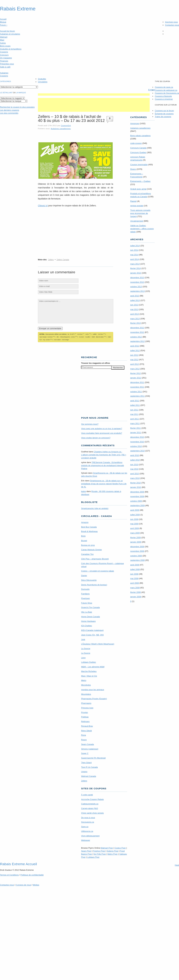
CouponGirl (66, 125)
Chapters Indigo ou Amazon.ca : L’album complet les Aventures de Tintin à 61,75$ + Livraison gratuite (104, 454)
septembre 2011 (137, 396)
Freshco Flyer (99, 851)
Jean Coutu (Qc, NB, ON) (92, 634)
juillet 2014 (135, 246)
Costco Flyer (120, 847)
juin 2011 (134, 410)
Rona (83, 735)
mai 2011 (134, 414)
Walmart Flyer (107, 847)
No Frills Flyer (100, 854)
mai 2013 (134, 309)
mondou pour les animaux (93, 689)
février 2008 (135, 592)
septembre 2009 (137, 505)
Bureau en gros (88, 545)
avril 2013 (134, 314)
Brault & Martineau (89, 531)
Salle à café (5, 67)
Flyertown (85, 598)
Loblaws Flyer (93, 857)
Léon (83, 657)
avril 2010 (134, 474)
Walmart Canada (89, 776)
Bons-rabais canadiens (140, 136)
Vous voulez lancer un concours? (96, 437)
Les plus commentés (9, 113)
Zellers (51, 260)
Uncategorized (137, 221)
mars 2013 (135, 319)
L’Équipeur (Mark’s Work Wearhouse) (98, 643)
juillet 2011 (135, 405)
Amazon (85, 522)
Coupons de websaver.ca (166, 90)
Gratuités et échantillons (11, 49)
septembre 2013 (137, 291)
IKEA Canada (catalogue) (92, 630)
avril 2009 (134, 528)
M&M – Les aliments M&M (93, 666)
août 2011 (135, 401)
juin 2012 (134, 355)
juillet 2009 (135, 515)
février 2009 (135, 538)
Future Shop (87, 603)
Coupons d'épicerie (163, 96)
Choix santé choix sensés (92, 813)
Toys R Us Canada (89, 767)
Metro (84, 680)
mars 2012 (135, 369)
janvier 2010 (136, 487)
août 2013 (135, 296)
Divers (133, 169)
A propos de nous (23, 884)
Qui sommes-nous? (90, 424)
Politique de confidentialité (32, 874)
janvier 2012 (136, 378)
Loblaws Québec (89, 662)
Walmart (4, 37)
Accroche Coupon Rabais (92, 799)
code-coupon (136, 143)
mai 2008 (134, 578)
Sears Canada (87, 744)
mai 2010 (134, 469)
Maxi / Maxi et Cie (89, 675)
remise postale (137, 206)
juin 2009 (134, 519)
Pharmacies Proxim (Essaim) (94, 698)
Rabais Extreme (18, 9)
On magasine (6, 58)
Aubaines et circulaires (10, 34)
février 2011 (135, 428)
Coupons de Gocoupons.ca (167, 93)
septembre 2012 (137, 341)
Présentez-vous (7, 64)
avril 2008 (134, 583)
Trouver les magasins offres (95, 363)
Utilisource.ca (87, 831)
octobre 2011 (136, 392)
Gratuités (42, 79)
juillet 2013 (135, 300)
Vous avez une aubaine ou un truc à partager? (102, 428)
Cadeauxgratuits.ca (90, 803)
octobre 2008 (136, 556)
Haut (177, 865)
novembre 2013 (137, 282)
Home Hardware (88, 621)
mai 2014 (134, 255)
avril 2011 (134, 419)
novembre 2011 (137, 387)
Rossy (84, 739)
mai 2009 (134, 524)
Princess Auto (87, 707)
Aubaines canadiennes (61, 129)
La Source (86, 648)
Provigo (84, 712)
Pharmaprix (86, 703)
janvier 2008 (136, 597)
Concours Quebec (138, 152)
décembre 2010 (137, 437)
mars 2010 (135, 478)
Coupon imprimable (139, 165)
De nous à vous (88, 817)
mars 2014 (135, 264)
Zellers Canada (63, 260)
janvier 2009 (136, 542)
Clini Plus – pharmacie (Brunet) (95, 558)
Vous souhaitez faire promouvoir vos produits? (102, 433)
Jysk (83, 639)
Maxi (2, 40)
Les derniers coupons (10, 110)
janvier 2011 (136, 433)
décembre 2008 (137, 547)
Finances (4, 61)
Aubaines (4, 73)
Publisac (85, 716)
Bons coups (5, 46)
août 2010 (135, 455)
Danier (84, 575)
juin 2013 (134, 305)
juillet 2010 (135, 460)
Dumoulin (85, 589)
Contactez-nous (172, 25)
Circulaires (43, 82)
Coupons (4, 52)
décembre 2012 (137, 328)
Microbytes (86, 685)
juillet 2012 (135, 351)
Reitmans (85, 721)
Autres (3, 43)
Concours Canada (138, 148)
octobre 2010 (136, 446)
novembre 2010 (137, 442)
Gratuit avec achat (138, 189)
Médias (36, 884)
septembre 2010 (137, 451)
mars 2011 (135, 423)
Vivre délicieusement (90, 835)
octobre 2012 (136, 337)
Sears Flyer (86, 851)
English (152, 90)
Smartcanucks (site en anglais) (95, 508)
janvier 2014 (136, 273)
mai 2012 (134, 360)
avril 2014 (134, 259)
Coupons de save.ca (164, 87)
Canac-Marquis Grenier (91, 549)
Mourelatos (86, 694)
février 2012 (135, 373)
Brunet (84, 540)
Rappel (133, 201)
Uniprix (84, 771)
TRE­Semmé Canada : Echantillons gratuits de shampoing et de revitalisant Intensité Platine (102, 465)
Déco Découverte (89, 580)
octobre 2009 (136, 501)
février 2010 (135, 483)
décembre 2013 (137, 278)
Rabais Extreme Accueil (18, 863)
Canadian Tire (87, 554)
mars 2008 (135, 588)
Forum (4, 25)
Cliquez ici (43, 206)
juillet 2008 (135, 569)
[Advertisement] (94, 95)
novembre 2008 (137, 551)
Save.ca (85, 826)
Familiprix (85, 593)
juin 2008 (134, 574)
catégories (5, 81)
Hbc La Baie (87, 612)
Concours (4, 55)
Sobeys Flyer (113, 851)
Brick (83, 536)
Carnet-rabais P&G (89, 808)
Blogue (3, 22)
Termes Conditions (9, 874)
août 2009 (135, 510)
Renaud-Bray (87, 726)
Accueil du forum (7, 31)
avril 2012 (134, 364)
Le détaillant (6, 93)
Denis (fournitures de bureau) (94, 584)
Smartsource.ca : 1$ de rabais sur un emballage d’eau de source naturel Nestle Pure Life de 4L (104, 483)
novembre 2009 (137, 496)
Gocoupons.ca (88, 822)
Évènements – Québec (140, 181)
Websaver (86, 840)
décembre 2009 (137, 492)
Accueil (3, 19)
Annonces (135, 123)
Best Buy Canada (89, 526)
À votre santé (87, 794)
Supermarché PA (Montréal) (93, 757)
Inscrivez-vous (171, 22)
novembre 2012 (137, 332)
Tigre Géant (86, 762)
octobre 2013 (136, 287)
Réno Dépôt (86, 730)
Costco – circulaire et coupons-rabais (97, 570)
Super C (85, 753)
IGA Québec (87, 625)
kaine (83, 491)
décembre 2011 (137, 382)
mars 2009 (135, 533)
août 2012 (135, 346)
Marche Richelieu (89, 671)
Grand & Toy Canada (90, 607)
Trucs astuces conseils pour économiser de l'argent (140, 213)
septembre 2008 (137, 560)
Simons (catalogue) (90, 748)
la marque (21, 93)
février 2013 (135, 323)
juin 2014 (134, 250)
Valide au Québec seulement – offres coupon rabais (142, 229)
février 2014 (135, 268)
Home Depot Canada (90, 616)
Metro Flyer (113, 854)
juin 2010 (134, 465)
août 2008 (135, 565)
